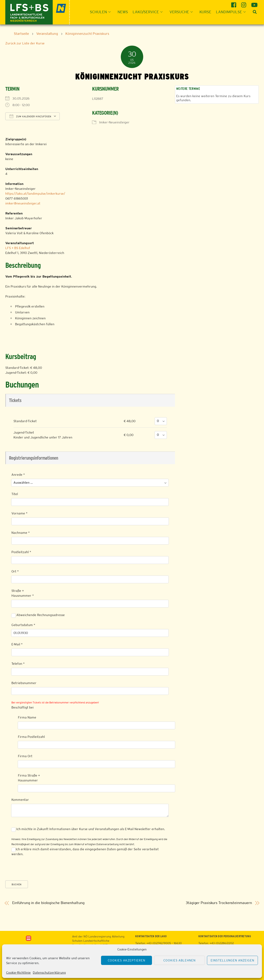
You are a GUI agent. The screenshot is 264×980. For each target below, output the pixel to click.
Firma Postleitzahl (31, 737)
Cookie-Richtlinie (18, 973)
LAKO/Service (149, 12)
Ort (15, 571)
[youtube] (254, 3)
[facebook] (234, 3)
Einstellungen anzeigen (232, 960)
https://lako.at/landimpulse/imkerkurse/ (35, 194)
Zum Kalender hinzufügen (30, 116)
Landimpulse (232, 12)
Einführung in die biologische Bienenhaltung (48, 903)
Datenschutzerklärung (49, 973)
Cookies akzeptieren (126, 960)
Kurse (205, 12)
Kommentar (20, 800)
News (123, 12)
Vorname (19, 513)
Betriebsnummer (24, 683)
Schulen (101, 12)
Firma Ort (25, 756)
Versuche (182, 12)
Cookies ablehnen (180, 960)
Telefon (18, 664)
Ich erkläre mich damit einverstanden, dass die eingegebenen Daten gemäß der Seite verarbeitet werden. (85, 852)
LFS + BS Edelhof (18, 248)
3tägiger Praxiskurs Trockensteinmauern (219, 903)
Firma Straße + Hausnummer (29, 778)
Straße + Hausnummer (23, 593)
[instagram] (244, 3)
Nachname (21, 533)
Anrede (18, 475)
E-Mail (17, 644)
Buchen (17, 884)
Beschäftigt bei (23, 707)
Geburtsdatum (23, 625)
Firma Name (27, 717)
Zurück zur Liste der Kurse (25, 43)
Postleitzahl (21, 552)
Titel (15, 494)
